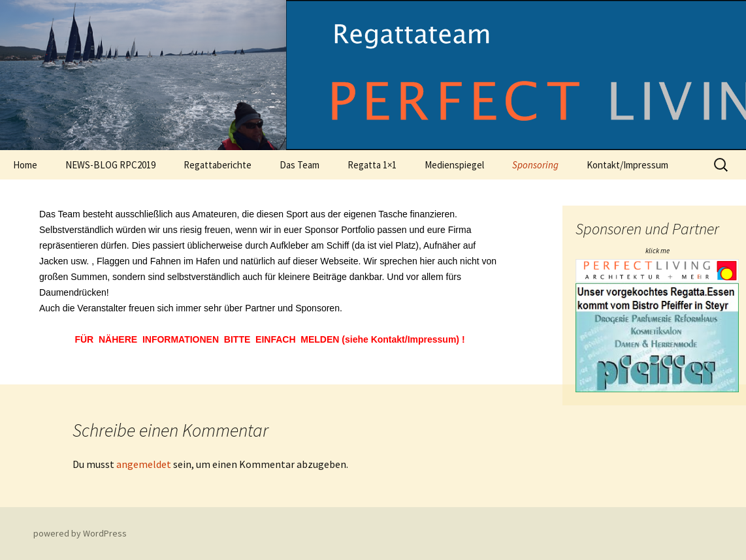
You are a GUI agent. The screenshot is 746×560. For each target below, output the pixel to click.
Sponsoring (535, 165)
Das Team (300, 165)
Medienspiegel (454, 165)
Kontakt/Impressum (627, 165)
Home (25, 165)
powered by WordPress (80, 533)
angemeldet (144, 464)
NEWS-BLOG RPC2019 (110, 165)
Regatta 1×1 (372, 165)
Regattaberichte (218, 165)
